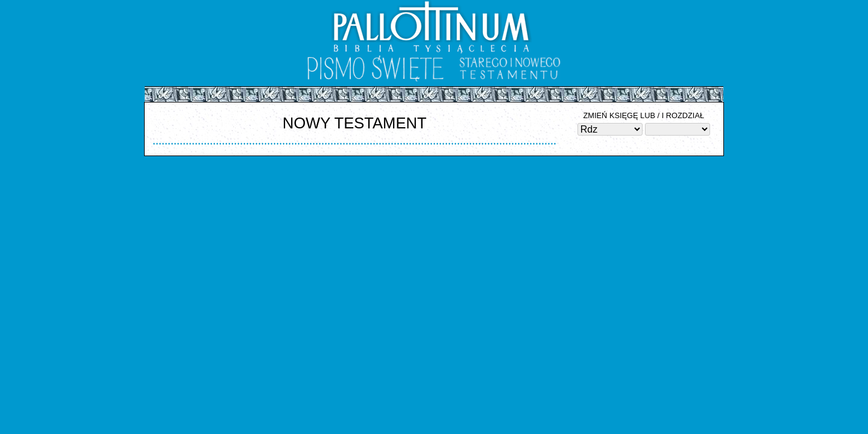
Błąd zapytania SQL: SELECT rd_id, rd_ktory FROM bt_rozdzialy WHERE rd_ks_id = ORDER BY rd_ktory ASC (678, 129)
